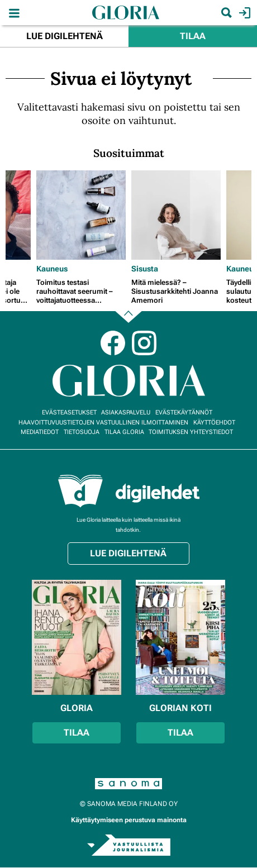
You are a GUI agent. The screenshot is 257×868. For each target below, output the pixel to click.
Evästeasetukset (69, 412)
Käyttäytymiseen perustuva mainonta (129, 820)
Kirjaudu (243, 13)
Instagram (144, 343)
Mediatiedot (40, 432)
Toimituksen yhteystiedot (191, 432)
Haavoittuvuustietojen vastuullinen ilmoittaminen (103, 423)
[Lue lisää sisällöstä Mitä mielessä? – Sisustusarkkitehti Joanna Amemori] (176, 215)
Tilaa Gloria (124, 432)
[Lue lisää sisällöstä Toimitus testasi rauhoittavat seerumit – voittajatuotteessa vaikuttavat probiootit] (81, 215)
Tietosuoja (82, 432)
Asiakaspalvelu (126, 412)
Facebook (113, 343)
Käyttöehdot (214, 423)
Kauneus (52, 269)
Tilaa (193, 36)
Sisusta (145, 269)
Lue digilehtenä (65, 36)
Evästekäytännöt (184, 412)
